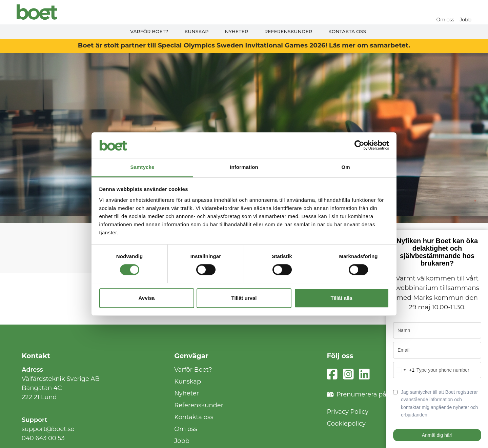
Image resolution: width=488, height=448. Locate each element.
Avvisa (147, 298)
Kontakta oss (347, 32)
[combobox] (404, 370)
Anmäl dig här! (437, 435)
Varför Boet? (149, 32)
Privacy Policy (347, 412)
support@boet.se (48, 429)
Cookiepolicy (346, 424)
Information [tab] (244, 167)
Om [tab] (345, 167)
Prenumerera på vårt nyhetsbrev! (382, 395)
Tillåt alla (342, 298)
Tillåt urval (244, 298)
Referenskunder (288, 32)
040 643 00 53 (43, 438)
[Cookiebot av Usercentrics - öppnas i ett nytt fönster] (359, 145)
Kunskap (196, 32)
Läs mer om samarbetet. (370, 45)
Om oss (446, 20)
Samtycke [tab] (143, 167)
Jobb (466, 20)
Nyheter (236, 32)
